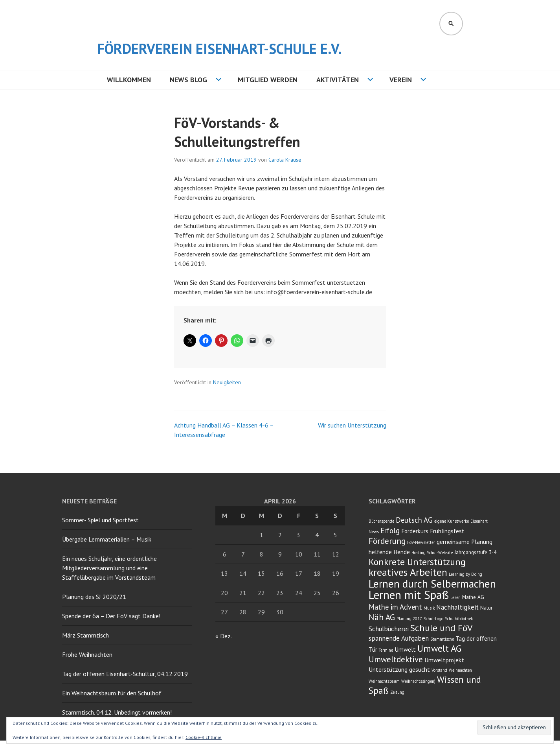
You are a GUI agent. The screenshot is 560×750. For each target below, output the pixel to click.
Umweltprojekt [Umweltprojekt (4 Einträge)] (444, 660)
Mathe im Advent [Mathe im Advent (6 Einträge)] (395, 607)
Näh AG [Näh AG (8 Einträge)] (382, 617)
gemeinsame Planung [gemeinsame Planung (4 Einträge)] (465, 542)
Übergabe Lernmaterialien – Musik (107, 539)
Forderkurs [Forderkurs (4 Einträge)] (415, 531)
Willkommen (129, 80)
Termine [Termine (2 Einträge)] (386, 650)
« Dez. (223, 636)
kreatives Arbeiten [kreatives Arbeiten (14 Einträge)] (408, 572)
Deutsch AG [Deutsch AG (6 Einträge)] (414, 520)
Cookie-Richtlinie (204, 737)
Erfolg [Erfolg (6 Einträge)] (390, 531)
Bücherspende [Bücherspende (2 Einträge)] (381, 521)
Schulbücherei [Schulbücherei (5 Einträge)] (389, 629)
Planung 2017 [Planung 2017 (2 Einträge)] (409, 619)
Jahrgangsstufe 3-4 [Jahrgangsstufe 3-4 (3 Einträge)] (475, 552)
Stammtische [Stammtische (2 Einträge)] (442, 639)
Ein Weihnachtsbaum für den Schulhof (112, 693)
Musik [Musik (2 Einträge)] (429, 608)
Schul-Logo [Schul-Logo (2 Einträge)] (433, 619)
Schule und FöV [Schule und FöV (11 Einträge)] (441, 628)
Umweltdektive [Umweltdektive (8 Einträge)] (396, 659)
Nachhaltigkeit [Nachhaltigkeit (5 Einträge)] (457, 607)
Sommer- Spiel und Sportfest (100, 520)
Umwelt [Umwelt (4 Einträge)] (405, 649)
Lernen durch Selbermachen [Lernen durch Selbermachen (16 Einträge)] (432, 584)
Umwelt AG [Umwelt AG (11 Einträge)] (439, 648)
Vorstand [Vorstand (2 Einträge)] (439, 670)
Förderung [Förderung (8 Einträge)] (387, 541)
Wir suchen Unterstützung (352, 425)
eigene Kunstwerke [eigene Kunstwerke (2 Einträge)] (452, 521)
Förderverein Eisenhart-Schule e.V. (220, 49)
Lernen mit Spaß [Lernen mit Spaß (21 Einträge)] (409, 595)
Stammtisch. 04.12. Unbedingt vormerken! (117, 712)
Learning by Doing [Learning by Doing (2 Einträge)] (465, 574)
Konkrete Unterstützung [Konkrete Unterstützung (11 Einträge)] (417, 562)
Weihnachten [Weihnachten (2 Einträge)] (460, 670)
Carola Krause (285, 160)
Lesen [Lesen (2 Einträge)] (455, 597)
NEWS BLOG (188, 80)
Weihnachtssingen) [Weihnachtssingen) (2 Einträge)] (418, 681)
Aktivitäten (338, 80)
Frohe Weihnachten (87, 654)
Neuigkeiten (227, 382)
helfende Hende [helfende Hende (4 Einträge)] (389, 552)
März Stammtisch (85, 635)
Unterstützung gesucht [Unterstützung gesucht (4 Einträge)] (399, 669)
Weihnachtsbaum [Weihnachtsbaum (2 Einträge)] (384, 681)
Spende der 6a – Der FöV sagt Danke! (111, 616)
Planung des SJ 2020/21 (94, 597)
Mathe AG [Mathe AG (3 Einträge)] (473, 597)
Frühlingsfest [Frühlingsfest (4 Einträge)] (447, 531)
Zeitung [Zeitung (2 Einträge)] (397, 692)
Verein (401, 80)
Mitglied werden (268, 80)
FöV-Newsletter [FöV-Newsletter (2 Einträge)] (421, 542)
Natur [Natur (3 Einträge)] (486, 608)
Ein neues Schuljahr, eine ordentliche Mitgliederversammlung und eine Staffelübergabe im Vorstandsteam (109, 568)
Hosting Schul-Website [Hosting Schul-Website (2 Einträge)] (432, 553)
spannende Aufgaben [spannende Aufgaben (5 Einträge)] (399, 638)
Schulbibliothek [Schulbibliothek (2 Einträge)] (459, 619)
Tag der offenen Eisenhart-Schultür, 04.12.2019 (125, 674)
